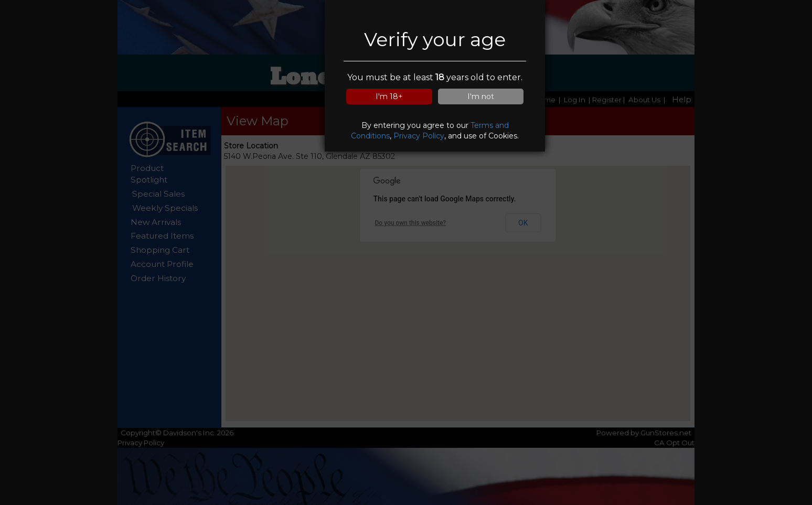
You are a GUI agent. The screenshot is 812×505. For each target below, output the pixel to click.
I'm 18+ (389, 96)
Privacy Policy (419, 136)
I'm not (481, 96)
